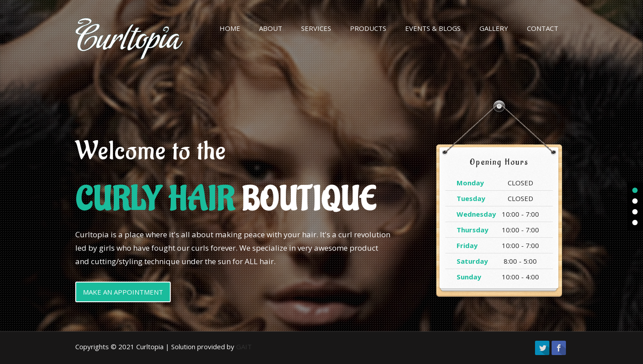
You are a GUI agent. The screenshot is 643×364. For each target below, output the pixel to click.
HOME (230, 28)
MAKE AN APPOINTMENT (123, 292)
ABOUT (271, 28)
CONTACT (543, 28)
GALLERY (494, 28)
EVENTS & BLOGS (433, 28)
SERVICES (316, 28)
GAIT (244, 347)
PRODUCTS (368, 28)
